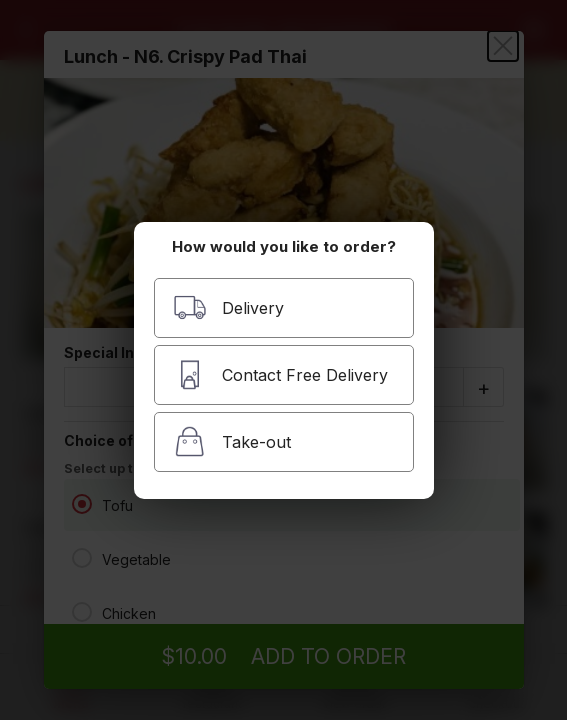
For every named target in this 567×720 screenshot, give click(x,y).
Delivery (228, 307)
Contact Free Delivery (280, 374)
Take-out (232, 441)
